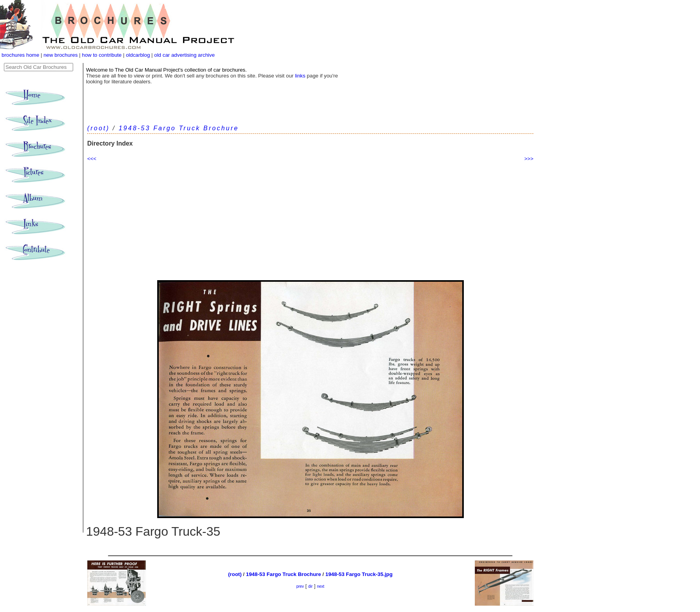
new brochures (60, 55)
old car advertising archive (184, 55)
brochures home (20, 55)
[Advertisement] (310, 221)
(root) (98, 128)
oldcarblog (138, 55)
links (300, 76)
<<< (92, 159)
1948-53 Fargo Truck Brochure (179, 128)
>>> (529, 159)
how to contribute (102, 55)
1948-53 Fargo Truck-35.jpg (359, 574)
